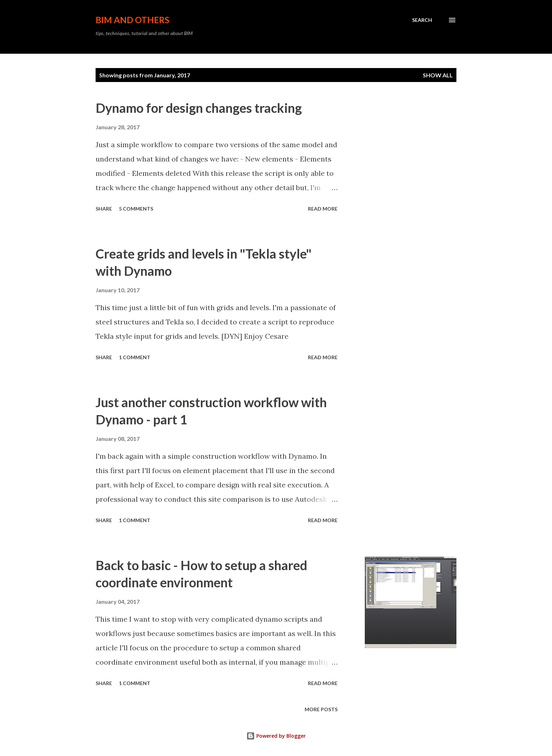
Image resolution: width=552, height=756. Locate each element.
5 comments (136, 209)
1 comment (135, 357)
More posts (321, 709)
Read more (323, 209)
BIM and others (132, 20)
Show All (438, 75)
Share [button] (104, 209)
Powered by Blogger (276, 736)
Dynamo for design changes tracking (199, 108)
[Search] (422, 20)
